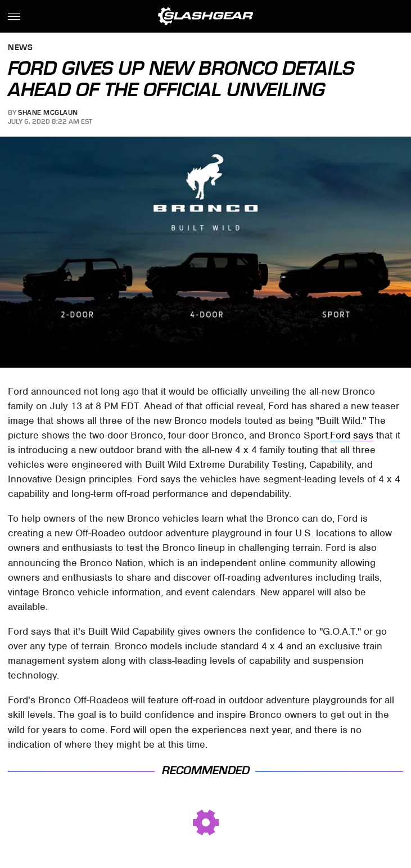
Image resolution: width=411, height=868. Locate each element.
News (20, 48)
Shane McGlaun (48, 112)
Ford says (352, 435)
